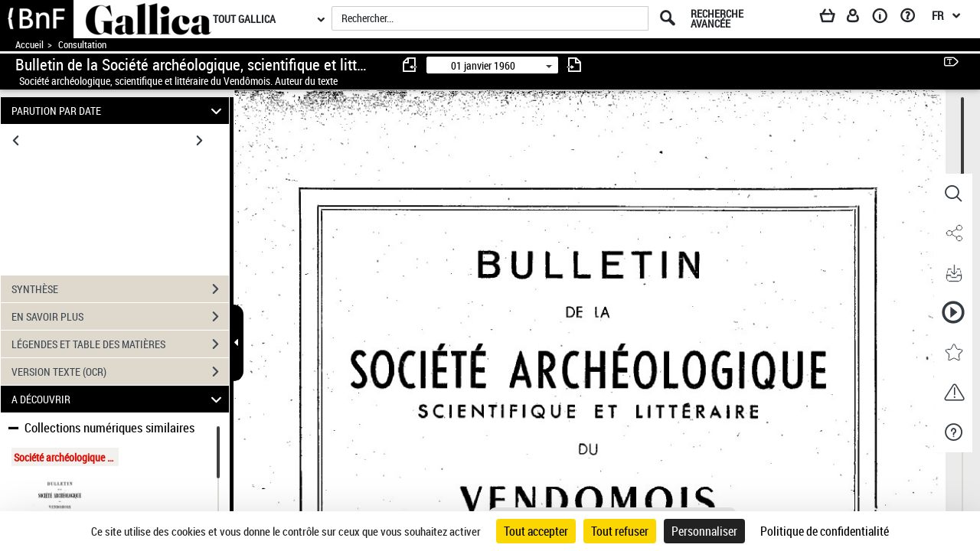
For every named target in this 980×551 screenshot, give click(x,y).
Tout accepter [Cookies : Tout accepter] (536, 531)
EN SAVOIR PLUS (120, 317)
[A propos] (885, 18)
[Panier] (835, 18)
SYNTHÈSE (120, 289)
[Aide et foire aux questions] (913, 18)
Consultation (82, 45)
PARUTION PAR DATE (119, 111)
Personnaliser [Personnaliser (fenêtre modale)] (704, 531)
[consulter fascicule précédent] (410, 65)
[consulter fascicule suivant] (574, 65)
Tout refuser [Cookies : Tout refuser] (620, 531)
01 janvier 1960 (483, 65)
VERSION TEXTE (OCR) (120, 372)
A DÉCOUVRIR (119, 399)
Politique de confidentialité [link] (825, 531)
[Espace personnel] (860, 18)
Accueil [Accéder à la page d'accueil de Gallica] (29, 45)
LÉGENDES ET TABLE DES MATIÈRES (120, 344)
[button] (953, 194)
